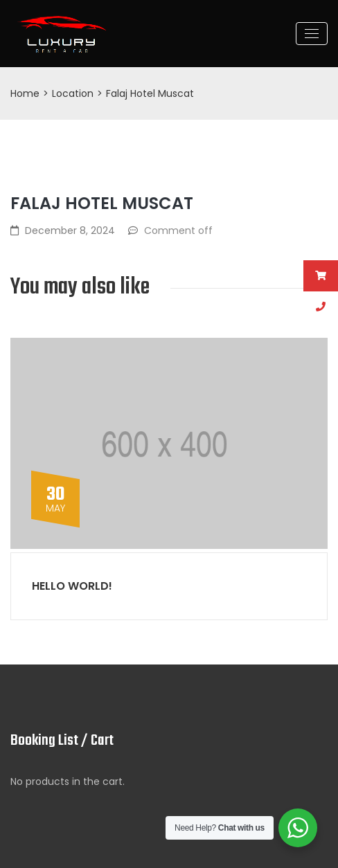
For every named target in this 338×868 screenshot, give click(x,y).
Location (73, 93)
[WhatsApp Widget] (298, 828)
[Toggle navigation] (312, 34)
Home (25, 93)
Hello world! (72, 586)
